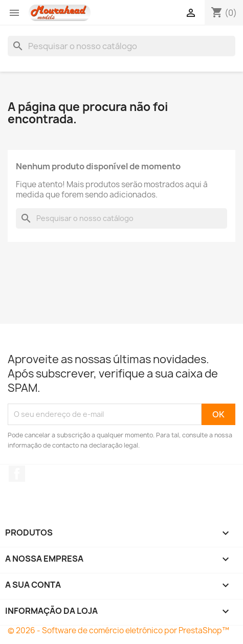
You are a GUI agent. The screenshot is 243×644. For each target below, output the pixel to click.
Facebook (17, 474)
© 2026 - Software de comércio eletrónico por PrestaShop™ (118, 630)
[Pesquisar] (121, 46)
